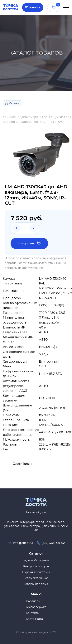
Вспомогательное (36, 578)
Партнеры (33, 601)
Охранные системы (36, 572)
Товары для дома (36, 584)
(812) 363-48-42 (53, 543)
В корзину (29, 243)
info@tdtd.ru (23, 543)
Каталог (35, 7)
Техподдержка (36, 607)
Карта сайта (34, 619)
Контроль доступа (36, 566)
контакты (26, 258)
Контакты (33, 613)
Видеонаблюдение (36, 560)
